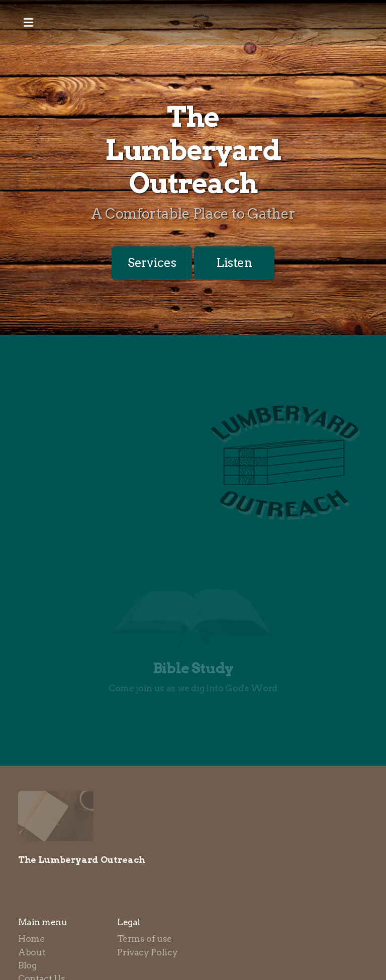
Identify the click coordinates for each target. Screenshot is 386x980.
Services (152, 263)
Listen (234, 263)
